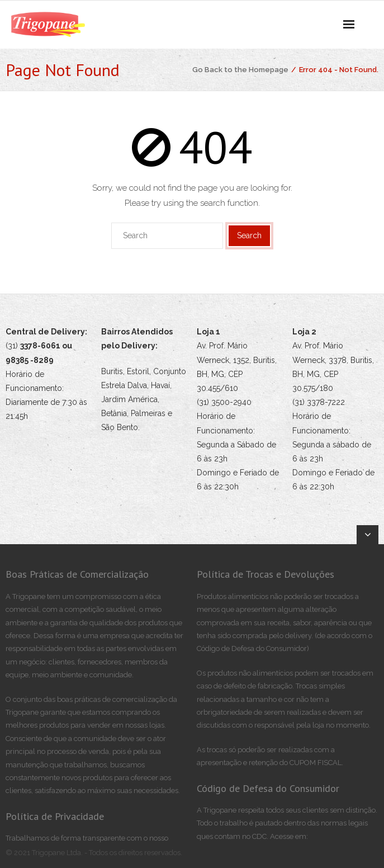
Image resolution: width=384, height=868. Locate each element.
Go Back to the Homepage (240, 70)
